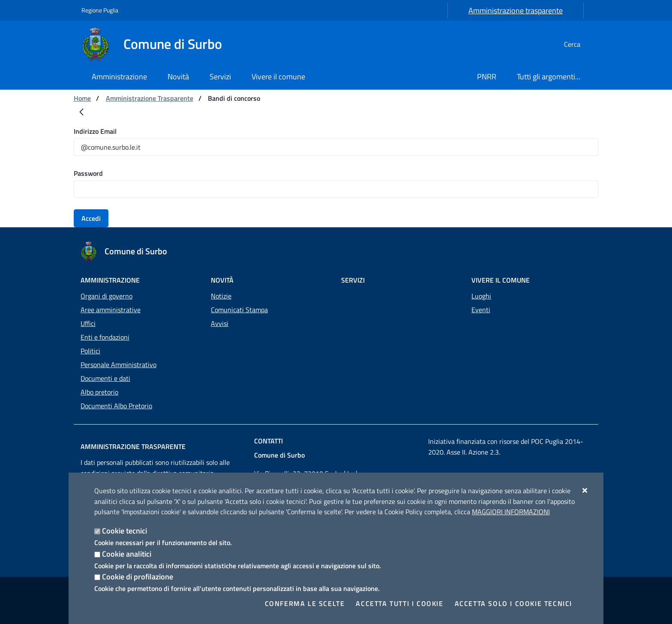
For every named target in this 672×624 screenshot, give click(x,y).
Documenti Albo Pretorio (116, 406)
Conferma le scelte (305, 603)
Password (88, 173)
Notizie (221, 296)
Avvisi (220, 323)
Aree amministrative (111, 310)
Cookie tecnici (124, 531)
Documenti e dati (105, 378)
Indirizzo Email (95, 131)
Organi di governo (106, 296)
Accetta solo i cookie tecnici (513, 603)
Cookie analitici (127, 554)
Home (82, 98)
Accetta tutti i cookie (399, 603)
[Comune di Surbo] (157, 44)
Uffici (88, 323)
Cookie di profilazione (138, 577)
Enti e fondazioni (105, 337)
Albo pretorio (99, 392)
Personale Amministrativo (118, 365)
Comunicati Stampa (239, 310)
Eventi (481, 310)
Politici (90, 351)
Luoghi (481, 296)
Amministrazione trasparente (516, 11)
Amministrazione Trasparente (150, 98)
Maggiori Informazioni (511, 512)
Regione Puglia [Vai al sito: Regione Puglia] (100, 10)
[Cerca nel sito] (580, 44)
